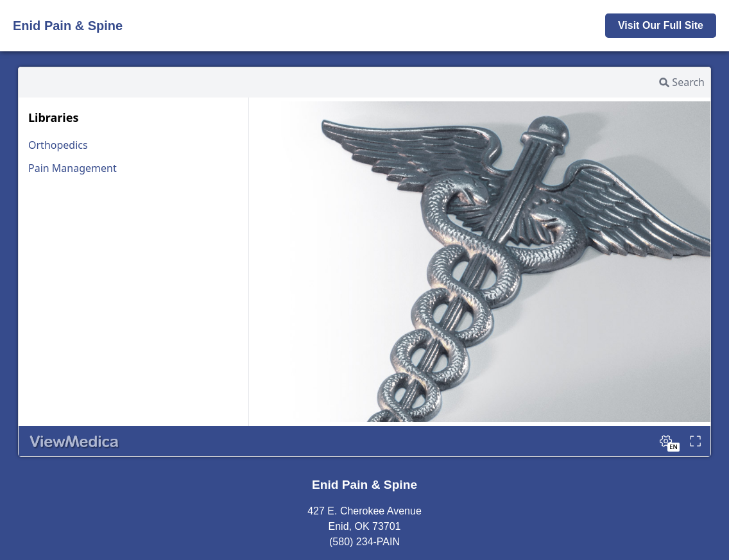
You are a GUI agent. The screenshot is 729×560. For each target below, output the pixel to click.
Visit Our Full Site (661, 25)
